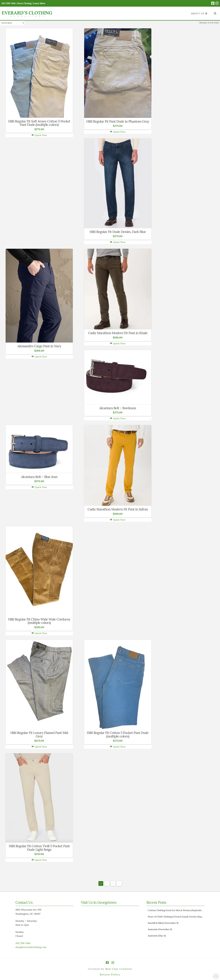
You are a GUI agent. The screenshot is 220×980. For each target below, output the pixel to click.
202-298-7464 (23, 943)
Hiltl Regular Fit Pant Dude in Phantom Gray (118, 121)
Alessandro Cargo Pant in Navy (39, 346)
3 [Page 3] (113, 883)
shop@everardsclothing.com (31, 947)
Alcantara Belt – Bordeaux (118, 408)
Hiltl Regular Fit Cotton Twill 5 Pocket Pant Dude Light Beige (39, 848)
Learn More (39, 3)
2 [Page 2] (107, 883)
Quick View (39, 135)
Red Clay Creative (119, 969)
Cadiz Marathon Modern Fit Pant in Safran (118, 509)
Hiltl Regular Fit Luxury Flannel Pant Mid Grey (39, 734)
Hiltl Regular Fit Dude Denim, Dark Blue (118, 232)
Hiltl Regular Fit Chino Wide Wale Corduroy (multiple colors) (39, 621)
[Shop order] (12, 23)
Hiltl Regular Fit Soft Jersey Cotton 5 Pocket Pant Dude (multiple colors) (39, 123)
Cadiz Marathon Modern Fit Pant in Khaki (118, 333)
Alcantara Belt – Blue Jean (39, 477)
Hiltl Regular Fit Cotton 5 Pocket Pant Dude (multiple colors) (118, 734)
